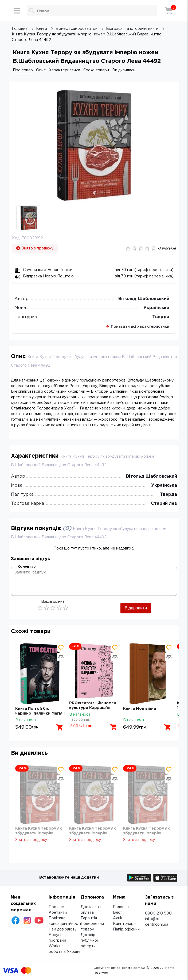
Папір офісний (126, 929)
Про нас (56, 907)
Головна (121, 907)
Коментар (27, 567)
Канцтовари (124, 924)
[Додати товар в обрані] (61, 647)
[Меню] (17, 11)
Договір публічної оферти (89, 941)
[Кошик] (169, 11)
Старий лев (164, 504)
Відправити (136, 608)
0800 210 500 (158, 913)
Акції (117, 918)
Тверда (161, 317)
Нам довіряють (62, 929)
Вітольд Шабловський (144, 299)
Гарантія (89, 918)
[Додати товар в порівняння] (61, 657)
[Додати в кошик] (60, 727)
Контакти (58, 913)
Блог (117, 913)
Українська (156, 308)
